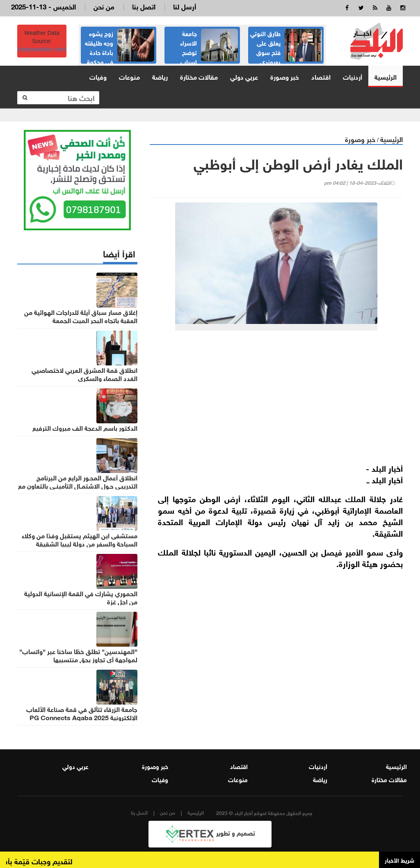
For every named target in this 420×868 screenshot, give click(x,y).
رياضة (160, 76)
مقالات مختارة (199, 76)
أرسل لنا (185, 6)
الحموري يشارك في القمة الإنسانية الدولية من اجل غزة (81, 597)
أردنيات (353, 76)
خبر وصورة (285, 76)
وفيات (98, 76)
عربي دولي (244, 76)
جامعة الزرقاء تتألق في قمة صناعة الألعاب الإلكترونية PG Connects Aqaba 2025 (82, 713)
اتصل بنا (144, 6)
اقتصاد (321, 76)
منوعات (129, 76)
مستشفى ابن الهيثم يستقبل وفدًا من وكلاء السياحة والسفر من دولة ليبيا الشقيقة (80, 539)
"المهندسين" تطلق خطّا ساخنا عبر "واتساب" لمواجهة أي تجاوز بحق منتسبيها (78, 655)
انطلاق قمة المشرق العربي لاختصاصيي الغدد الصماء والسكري (84, 374)
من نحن (104, 6)
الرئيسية (386, 76)
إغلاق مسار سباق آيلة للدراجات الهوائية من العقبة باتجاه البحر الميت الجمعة (81, 316)
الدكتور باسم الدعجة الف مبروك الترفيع (85, 427)
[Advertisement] (276, 400)
